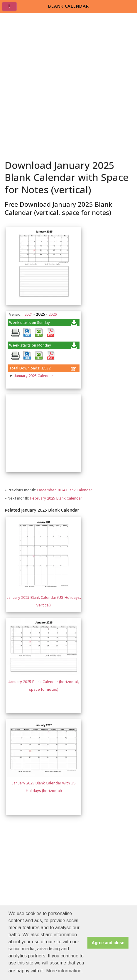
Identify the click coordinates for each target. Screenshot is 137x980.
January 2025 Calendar (33, 376)
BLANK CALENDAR (68, 6)
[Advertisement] (68, 84)
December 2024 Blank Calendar (65, 490)
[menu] (12, 9)
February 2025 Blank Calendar (56, 498)
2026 (53, 314)
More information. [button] (64, 971)
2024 (28, 314)
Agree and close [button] (108, 943)
